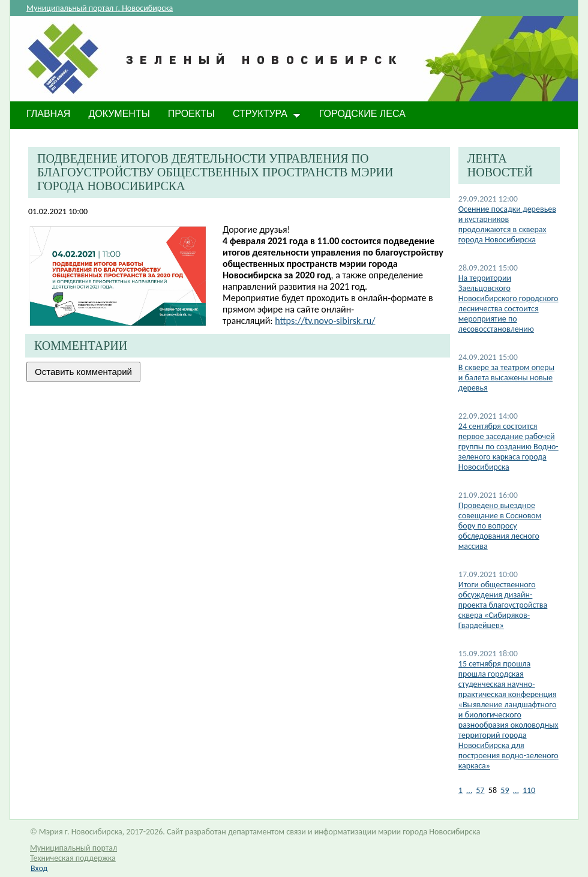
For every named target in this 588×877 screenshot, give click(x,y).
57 (480, 790)
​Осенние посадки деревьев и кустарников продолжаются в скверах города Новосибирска (507, 224)
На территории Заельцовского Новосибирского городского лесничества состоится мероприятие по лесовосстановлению (508, 304)
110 (529, 790)
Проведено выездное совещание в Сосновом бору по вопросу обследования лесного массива (500, 526)
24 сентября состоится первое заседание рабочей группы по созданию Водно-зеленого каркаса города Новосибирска (508, 447)
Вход (39, 868)
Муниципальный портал (73, 848)
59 (505, 790)
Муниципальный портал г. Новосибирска (100, 8)
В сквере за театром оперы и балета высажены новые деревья (506, 378)
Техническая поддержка (73, 858)
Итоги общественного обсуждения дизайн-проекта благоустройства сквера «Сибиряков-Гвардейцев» (503, 605)
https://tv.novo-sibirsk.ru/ (325, 321)
